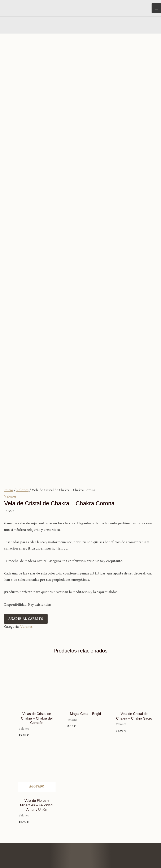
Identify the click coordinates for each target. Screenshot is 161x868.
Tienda (81, 710)
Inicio (9, 251)
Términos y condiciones (81, 770)
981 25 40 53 (80, 812)
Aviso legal (107, 850)
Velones (22, 251)
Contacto (81, 735)
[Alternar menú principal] (156, 8)
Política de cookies (143, 856)
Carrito (81, 764)
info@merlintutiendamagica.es (80, 806)
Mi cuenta (81, 758)
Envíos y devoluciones (80, 783)
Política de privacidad (140, 850)
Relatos (81, 729)
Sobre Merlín (80, 722)
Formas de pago (80, 777)
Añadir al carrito (26, 380)
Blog (81, 716)
